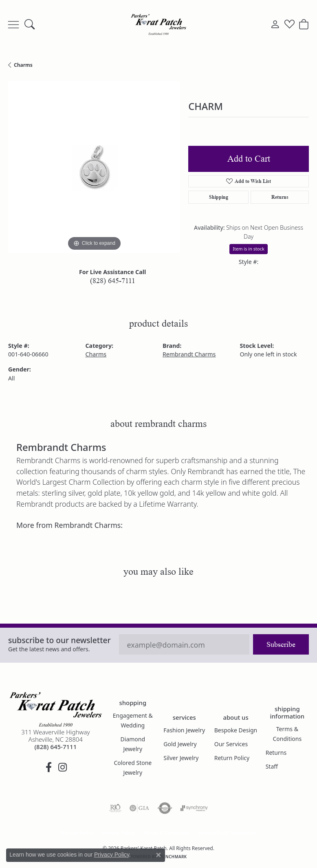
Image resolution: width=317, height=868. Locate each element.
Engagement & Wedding (133, 720)
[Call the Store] (55, 747)
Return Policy (232, 758)
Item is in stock (249, 249)
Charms (23, 65)
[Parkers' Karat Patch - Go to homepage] (56, 709)
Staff (272, 766)
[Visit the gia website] (139, 808)
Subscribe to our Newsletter (59, 640)
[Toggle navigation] (13, 24)
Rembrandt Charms (189, 354)
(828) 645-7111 (113, 281)
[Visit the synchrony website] (194, 808)
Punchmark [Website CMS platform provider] (173, 857)
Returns (280, 197)
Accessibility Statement (227, 833)
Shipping (219, 197)
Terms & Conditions (287, 734)
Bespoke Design (236, 730)
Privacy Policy (119, 833)
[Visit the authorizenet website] (165, 808)
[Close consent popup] (158, 855)
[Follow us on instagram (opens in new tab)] (62, 767)
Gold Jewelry (180, 744)
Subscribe (281, 644)
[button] (30, 24)
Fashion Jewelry (184, 730)
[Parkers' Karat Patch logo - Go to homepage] (158, 24)
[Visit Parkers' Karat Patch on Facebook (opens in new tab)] (48, 767)
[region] (94, 167)
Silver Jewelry (181, 758)
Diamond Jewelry (133, 744)
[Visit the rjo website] (115, 808)
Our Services (231, 744)
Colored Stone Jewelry (133, 768)
